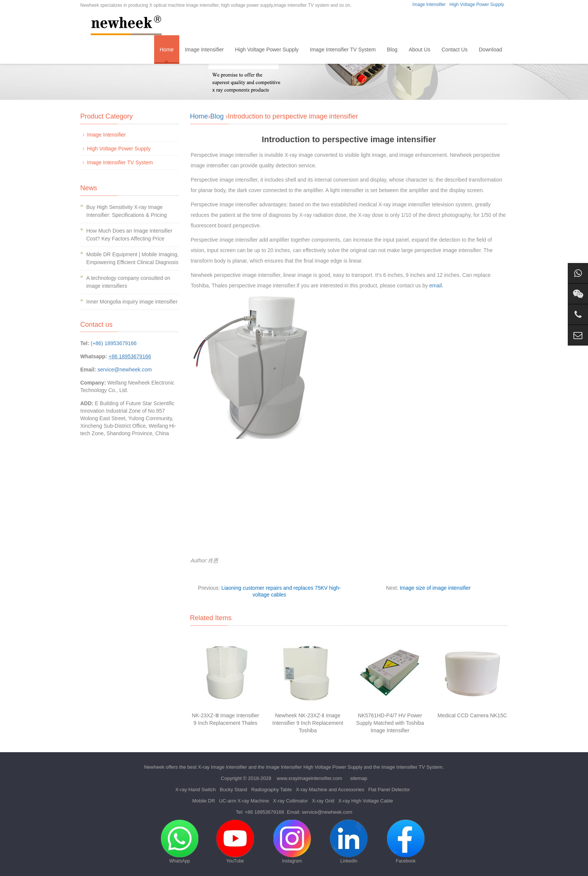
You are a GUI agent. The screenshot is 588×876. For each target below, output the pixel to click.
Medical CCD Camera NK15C (472, 715)
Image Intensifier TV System (343, 50)
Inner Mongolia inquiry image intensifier (132, 302)
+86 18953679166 (265, 812)
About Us (420, 50)
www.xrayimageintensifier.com (309, 778)
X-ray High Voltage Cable (366, 801)
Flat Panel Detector (389, 790)
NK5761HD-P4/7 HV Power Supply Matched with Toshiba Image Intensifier (390, 723)
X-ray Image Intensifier (223, 767)
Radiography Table (271, 790)
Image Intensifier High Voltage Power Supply (314, 767)
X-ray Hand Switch (196, 790)
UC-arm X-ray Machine (244, 801)
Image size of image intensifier (435, 588)
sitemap (359, 778)
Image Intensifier (429, 5)
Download (490, 50)
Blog (392, 50)
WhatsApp (180, 842)
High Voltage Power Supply (477, 5)
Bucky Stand (233, 790)
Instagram (292, 842)
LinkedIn (349, 842)
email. (436, 285)
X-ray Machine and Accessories (330, 790)
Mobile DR (204, 801)
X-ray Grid (323, 801)
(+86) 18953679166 (114, 343)
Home (167, 50)
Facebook (406, 842)
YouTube (235, 842)
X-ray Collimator (290, 801)
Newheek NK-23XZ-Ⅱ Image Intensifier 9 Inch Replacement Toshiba (308, 723)
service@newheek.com (125, 370)
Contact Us (454, 50)
